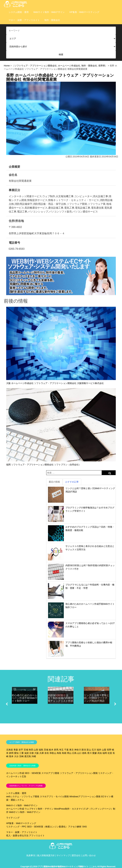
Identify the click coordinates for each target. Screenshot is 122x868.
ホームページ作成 (15, 773)
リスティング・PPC (16, 827)
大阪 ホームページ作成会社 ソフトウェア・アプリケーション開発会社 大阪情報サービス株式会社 (55, 383)
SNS (84, 827)
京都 (31, 753)
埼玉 (61, 750)
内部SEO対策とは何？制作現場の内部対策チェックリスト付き (61, 698)
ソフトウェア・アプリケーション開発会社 (36, 66)
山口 (79, 753)
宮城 (26, 750)
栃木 (51, 750)
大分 (16, 756)
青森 (16, 750)
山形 (36, 750)
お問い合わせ (89, 855)
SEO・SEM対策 (33, 773)
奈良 (47, 753)
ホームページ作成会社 (69, 66)
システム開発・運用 (19, 12)
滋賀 (27, 753)
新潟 (84, 750)
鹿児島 (28, 756)
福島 (41, 750)
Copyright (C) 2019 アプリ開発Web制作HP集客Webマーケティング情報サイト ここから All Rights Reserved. (68, 867)
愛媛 (95, 753)
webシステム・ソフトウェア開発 (23, 796)
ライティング (13, 818)
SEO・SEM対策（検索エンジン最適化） (47, 827)
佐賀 (110, 753)
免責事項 (31, 855)
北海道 (10, 750)
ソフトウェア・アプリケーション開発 (79, 773)
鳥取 (59, 753)
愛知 (16, 753)
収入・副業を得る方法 (17, 836)
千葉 (66, 750)
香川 (89, 753)
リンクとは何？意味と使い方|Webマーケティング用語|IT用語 (96, 698)
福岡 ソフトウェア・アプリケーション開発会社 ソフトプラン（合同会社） (44, 465)
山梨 (104, 750)
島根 (64, 753)
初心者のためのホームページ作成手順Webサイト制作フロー (25, 698)
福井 (99, 750)
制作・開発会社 (52, 20)
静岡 (11, 753)
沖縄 (34, 756)
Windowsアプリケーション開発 (85, 796)
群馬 (56, 750)
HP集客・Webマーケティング (84, 12)
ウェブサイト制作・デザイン (39, 809)
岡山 (69, 753)
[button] (7, 704)
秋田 (31, 750)
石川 (94, 750)
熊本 (11, 756)
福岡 (105, 753)
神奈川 (78, 750)
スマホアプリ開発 (50, 773)
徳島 (84, 753)
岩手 (21, 750)
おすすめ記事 (72, 482)
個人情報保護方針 (46, 855)
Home (7, 66)
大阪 (37, 753)
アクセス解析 (75, 827)
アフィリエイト (37, 836)
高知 (100, 753)
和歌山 (53, 753)
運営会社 (76, 855)
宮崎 (21, 756)
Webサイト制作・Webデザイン (49, 12)
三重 (21, 753)
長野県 (102, 66)
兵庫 (42, 753)
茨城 (46, 750)
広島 (74, 753)
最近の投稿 (54, 482)
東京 (71, 750)
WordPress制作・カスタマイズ (70, 809)
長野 (109, 750)
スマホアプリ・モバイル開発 (54, 796)
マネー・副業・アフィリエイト (24, 20)
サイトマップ (63, 855)
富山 (89, 750)
